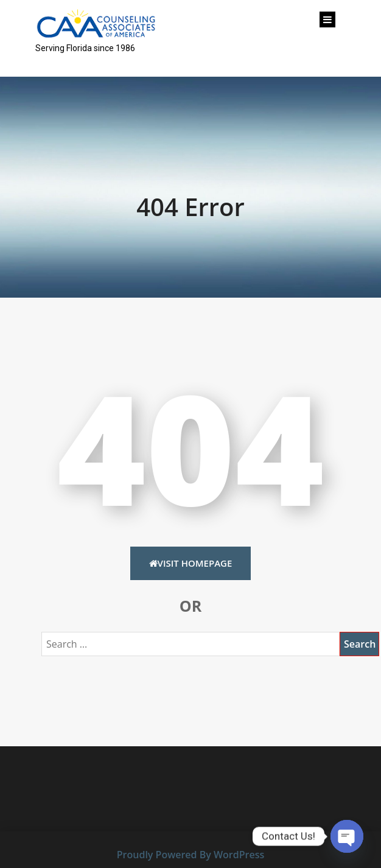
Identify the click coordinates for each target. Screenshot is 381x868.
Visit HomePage (191, 563)
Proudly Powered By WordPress (190, 855)
